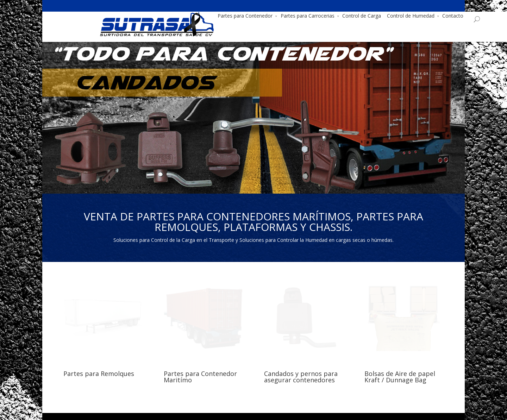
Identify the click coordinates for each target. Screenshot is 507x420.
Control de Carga (325, 16)
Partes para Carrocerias (271, 16)
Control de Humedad (374, 16)
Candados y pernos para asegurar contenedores (301, 377)
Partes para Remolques (99, 374)
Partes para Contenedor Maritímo (200, 377)
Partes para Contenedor (208, 16)
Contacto (416, 16)
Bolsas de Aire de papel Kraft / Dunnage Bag (400, 377)
